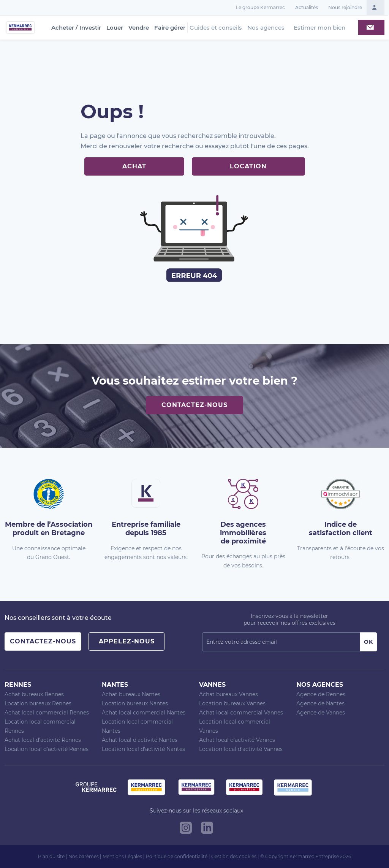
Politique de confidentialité (177, 856)
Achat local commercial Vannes (241, 713)
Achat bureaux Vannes (228, 694)
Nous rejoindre (345, 7)
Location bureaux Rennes (38, 703)
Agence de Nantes (320, 703)
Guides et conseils (216, 28)
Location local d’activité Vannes (241, 749)
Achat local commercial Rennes (47, 713)
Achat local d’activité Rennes (43, 740)
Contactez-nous (194, 405)
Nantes (115, 685)
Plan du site (51, 856)
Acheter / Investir (76, 28)
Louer (115, 28)
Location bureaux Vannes (232, 703)
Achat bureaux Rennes (34, 694)
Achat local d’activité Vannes (237, 740)
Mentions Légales (122, 856)
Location (248, 166)
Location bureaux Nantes (135, 703)
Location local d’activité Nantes (143, 749)
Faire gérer (170, 28)
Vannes (212, 685)
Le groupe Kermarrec (260, 7)
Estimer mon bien (319, 28)
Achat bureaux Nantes (131, 694)
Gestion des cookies (234, 856)
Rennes (18, 685)
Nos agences (266, 28)
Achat (134, 166)
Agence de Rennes (321, 694)
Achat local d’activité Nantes (140, 740)
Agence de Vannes (321, 713)
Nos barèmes (84, 856)
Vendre (139, 28)
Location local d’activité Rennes (47, 749)
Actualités (307, 7)
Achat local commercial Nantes (144, 713)
